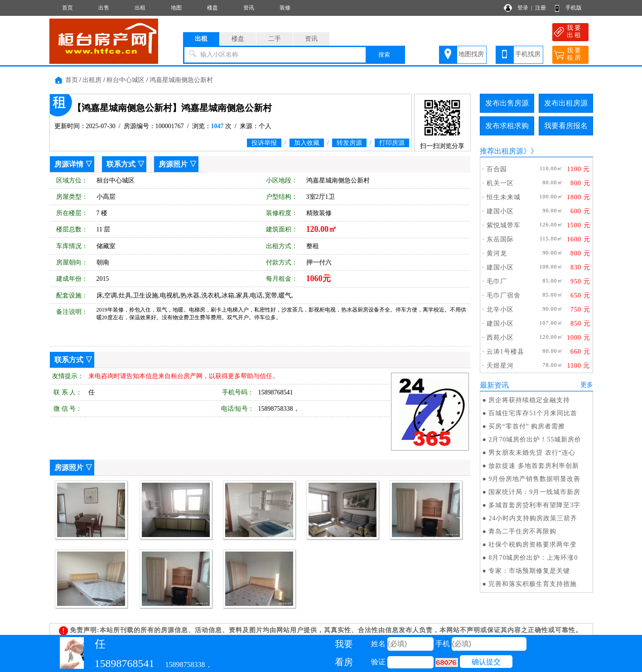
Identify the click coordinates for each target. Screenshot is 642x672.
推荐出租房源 (502, 151)
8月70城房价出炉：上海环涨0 (533, 558)
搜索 (384, 55)
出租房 (92, 80)
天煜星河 (500, 366)
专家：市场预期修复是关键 (529, 571)
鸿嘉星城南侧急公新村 (181, 80)
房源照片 (173, 164)
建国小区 (500, 211)
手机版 (574, 8)
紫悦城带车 (504, 225)
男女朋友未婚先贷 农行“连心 (532, 453)
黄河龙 (497, 253)
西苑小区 (500, 338)
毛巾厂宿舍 (504, 295)
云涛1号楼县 (505, 352)
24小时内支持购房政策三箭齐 (533, 518)
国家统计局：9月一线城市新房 (534, 492)
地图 (176, 8)
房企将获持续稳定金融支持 (529, 400)
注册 (541, 8)
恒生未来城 (504, 197)
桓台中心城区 (126, 80)
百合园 (497, 169)
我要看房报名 (566, 126)
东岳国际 (500, 239)
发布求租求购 (507, 126)
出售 (104, 8)
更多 (587, 385)
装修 (285, 8)
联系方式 (121, 164)
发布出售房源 (507, 103)
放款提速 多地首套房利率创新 (534, 466)
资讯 (249, 8)
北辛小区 (500, 310)
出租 (140, 8)
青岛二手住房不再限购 (522, 531)
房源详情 (69, 164)
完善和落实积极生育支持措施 (533, 584)
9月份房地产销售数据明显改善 (534, 479)
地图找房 (471, 54)
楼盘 (212, 8)
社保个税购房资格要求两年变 (533, 545)
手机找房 (528, 54)
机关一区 (500, 183)
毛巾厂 (497, 281)
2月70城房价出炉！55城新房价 (535, 439)
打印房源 (392, 143)
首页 (68, 8)
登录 (523, 8)
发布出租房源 (566, 103)
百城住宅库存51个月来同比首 (533, 413)
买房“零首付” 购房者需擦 (527, 426)
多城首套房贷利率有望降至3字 (534, 505)
